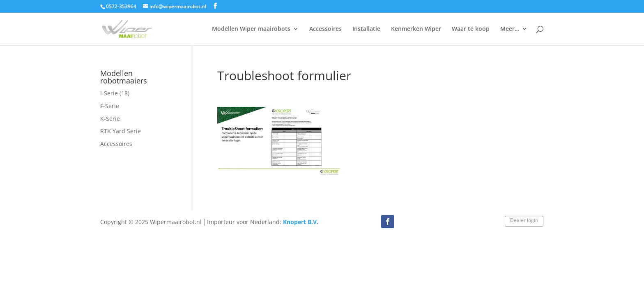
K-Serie (110, 119)
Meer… (510, 29)
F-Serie (110, 106)
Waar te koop (471, 29)
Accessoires (325, 29)
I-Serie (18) (115, 93)
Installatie (366, 29)
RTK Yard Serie (121, 131)
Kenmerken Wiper (416, 29)
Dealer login (524, 220)
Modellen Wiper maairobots (251, 29)
